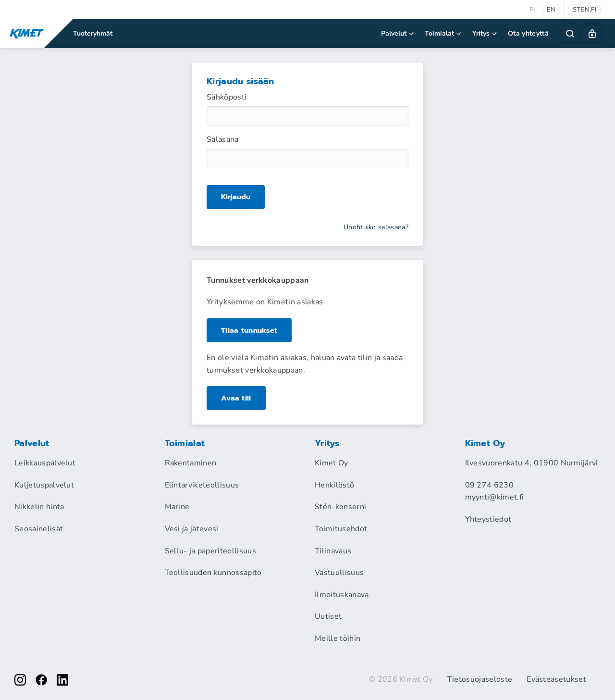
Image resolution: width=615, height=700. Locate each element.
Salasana (223, 139)
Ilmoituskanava (342, 595)
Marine (177, 507)
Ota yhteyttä (528, 33)
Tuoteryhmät (93, 33)
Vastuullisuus (339, 573)
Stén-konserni (340, 507)
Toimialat (444, 33)
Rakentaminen (191, 463)
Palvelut (398, 33)
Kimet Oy (332, 463)
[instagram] (20, 680)
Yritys (485, 33)
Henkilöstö (334, 485)
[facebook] (41, 680)
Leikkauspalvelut (45, 463)
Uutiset (328, 616)
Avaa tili (237, 398)
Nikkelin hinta (39, 507)
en (551, 10)
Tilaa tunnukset (251, 330)
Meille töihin (338, 638)
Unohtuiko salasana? (376, 227)
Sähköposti (227, 97)
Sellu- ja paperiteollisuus (210, 551)
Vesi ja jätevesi (192, 529)
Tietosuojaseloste (480, 679)
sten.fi (584, 10)
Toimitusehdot (341, 529)
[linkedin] (62, 680)
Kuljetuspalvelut (44, 485)
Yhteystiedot (488, 519)
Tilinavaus (333, 551)
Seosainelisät (39, 529)
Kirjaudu (237, 197)
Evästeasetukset (556, 679)
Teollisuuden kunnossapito (213, 573)
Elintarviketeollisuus (202, 485)
